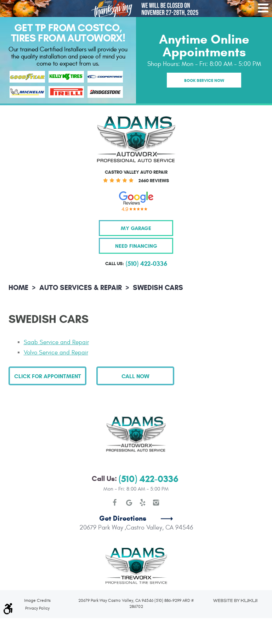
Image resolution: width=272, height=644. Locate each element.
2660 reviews (154, 181)
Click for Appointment (48, 376)
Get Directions (123, 518)
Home (18, 288)
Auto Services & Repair (81, 288)
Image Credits (37, 600)
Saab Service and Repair (56, 342)
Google (129, 503)
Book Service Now (204, 80)
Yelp (143, 503)
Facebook (116, 503)
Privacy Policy (37, 608)
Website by (235, 601)
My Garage (136, 228)
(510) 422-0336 (149, 479)
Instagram (156, 503)
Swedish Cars (158, 288)
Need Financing (136, 246)
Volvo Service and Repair (56, 353)
